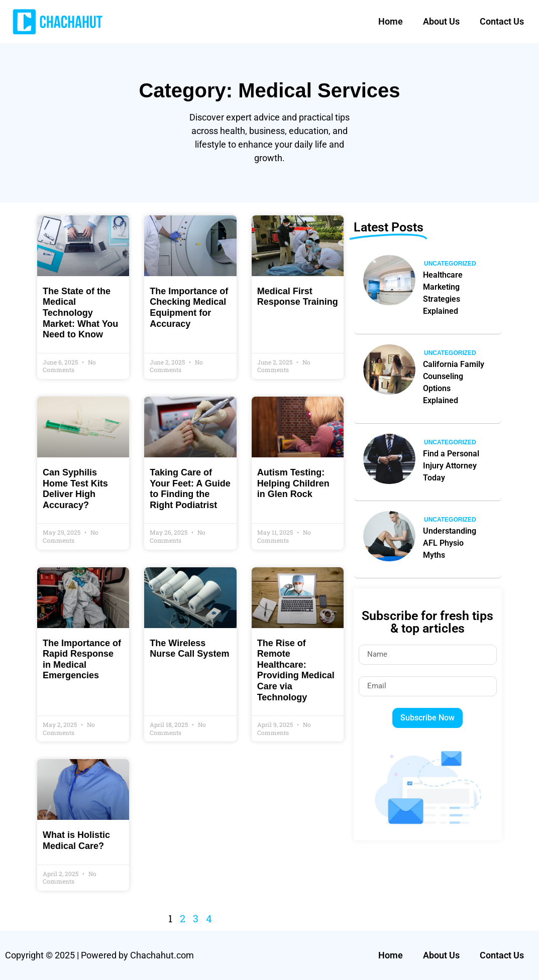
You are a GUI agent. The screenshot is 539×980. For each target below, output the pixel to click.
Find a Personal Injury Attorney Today (451, 466)
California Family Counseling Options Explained (454, 382)
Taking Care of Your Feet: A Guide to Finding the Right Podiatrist (190, 489)
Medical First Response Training (298, 297)
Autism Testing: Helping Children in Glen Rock (293, 483)
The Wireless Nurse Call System (189, 649)
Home (391, 21)
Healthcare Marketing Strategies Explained (443, 293)
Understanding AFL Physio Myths (450, 543)
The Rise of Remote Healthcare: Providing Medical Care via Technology (296, 670)
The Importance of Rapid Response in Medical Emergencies (82, 659)
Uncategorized (450, 264)
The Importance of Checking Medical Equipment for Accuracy (189, 308)
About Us (441, 21)
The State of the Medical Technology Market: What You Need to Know (80, 313)
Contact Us (502, 21)
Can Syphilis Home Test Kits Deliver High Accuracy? (75, 489)
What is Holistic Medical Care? (76, 840)
